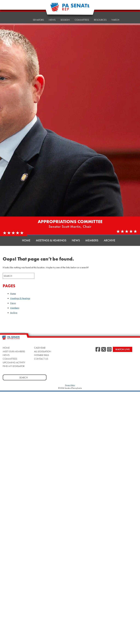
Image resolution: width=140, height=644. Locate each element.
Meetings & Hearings (51, 240)
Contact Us (41, 359)
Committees (10, 359)
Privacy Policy (70, 385)
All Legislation (43, 351)
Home (24, 17)
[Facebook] (98, 350)
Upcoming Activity (14, 362)
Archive (110, 240)
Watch (115, 13)
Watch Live (122, 349)
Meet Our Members (14, 351)
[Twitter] (104, 350)
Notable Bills (41, 355)
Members (92, 240)
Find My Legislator (14, 366)
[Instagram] (109, 350)
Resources (100, 14)
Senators (38, 16)
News (52, 16)
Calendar (40, 348)
